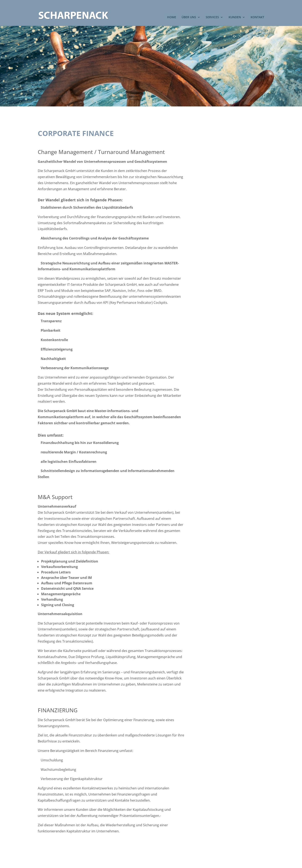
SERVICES (212, 17)
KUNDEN (235, 17)
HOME (172, 17)
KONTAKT (257, 17)
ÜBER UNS (189, 17)
